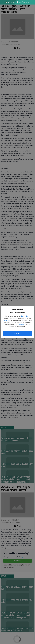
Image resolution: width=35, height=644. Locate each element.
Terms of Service (26, 316)
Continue (17, 333)
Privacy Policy (7, 320)
